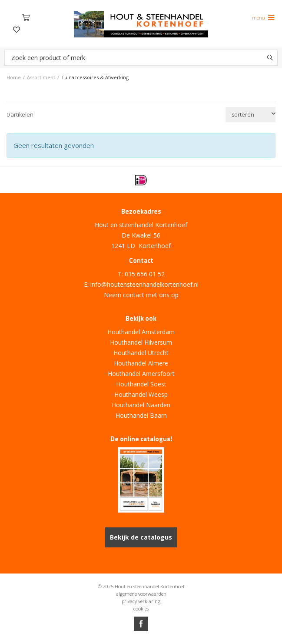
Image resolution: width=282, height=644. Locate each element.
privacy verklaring (141, 601)
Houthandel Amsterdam (141, 332)
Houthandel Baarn (141, 415)
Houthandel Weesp (141, 394)
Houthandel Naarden (141, 405)
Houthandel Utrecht (141, 353)
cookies (141, 609)
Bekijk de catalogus (141, 537)
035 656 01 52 (145, 274)
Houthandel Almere (141, 363)
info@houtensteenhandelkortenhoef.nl (144, 284)
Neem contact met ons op (141, 295)
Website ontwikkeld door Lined (141, 640)
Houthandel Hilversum (141, 342)
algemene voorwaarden (141, 594)
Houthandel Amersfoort (141, 374)
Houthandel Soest (141, 384)
